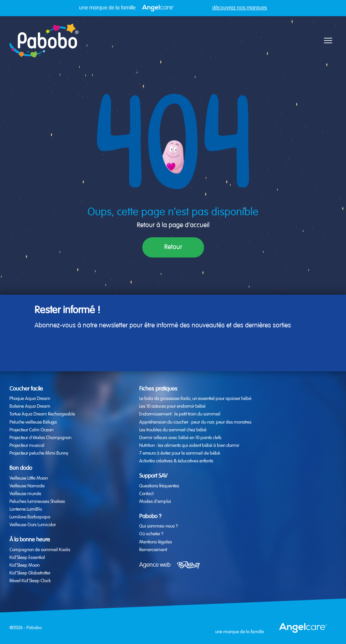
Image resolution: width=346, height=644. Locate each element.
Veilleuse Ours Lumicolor (33, 525)
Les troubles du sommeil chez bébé (173, 430)
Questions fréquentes (159, 486)
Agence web (155, 565)
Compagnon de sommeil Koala (40, 550)
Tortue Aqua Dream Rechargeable (42, 414)
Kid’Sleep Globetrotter (30, 573)
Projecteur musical (27, 446)
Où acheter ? (151, 534)
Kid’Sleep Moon (24, 565)
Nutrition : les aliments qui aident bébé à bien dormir (189, 446)
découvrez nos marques (240, 8)
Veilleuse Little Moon (29, 478)
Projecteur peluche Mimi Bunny (39, 453)
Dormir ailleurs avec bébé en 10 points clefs (180, 438)
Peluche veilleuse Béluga (33, 422)
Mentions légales (156, 542)
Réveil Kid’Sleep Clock (30, 581)
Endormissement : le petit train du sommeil (180, 414)
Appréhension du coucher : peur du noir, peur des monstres (195, 422)
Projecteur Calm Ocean (31, 430)
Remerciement (153, 550)
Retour (173, 247)
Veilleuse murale (25, 494)
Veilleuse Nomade (27, 486)
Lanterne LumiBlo (26, 509)
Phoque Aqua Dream (30, 399)
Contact (146, 494)
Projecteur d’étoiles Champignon (40, 438)
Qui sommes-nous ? (158, 526)
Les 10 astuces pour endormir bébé (172, 406)
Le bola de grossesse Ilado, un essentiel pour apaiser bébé (195, 399)
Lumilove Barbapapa (30, 517)
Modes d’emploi (155, 502)
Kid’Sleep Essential (27, 558)
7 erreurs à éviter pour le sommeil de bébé (180, 453)
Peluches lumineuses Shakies (37, 502)
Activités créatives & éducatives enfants (176, 461)
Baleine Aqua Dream (30, 406)
